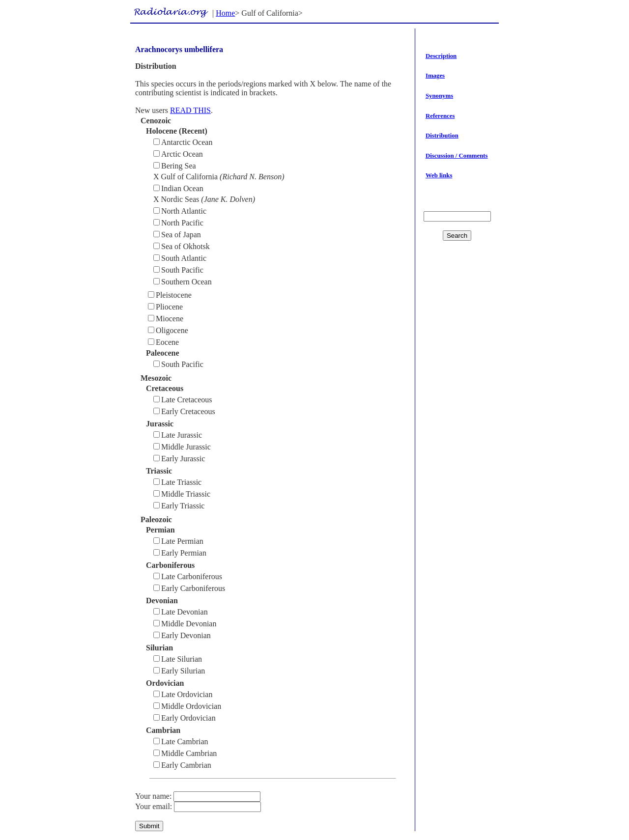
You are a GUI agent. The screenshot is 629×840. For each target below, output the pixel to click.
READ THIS (190, 110)
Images (435, 76)
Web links (439, 175)
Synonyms (439, 96)
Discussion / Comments (457, 156)
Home (225, 13)
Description (441, 56)
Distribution (442, 136)
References (440, 116)
